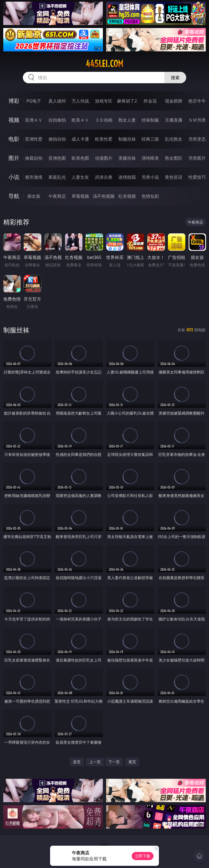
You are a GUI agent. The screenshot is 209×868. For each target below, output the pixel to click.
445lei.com (104, 64)
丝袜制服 (150, 120)
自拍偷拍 (57, 120)
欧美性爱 (104, 139)
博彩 (14, 101)
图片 (14, 158)
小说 (14, 177)
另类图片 (197, 158)
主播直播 (174, 120)
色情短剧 (150, 196)
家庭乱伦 (57, 177)
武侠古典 (104, 177)
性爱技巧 (197, 177)
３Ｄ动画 (104, 120)
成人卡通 (80, 139)
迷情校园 (127, 177)
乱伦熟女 (174, 139)
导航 (14, 196)
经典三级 (150, 139)
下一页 (114, 762)
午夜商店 (57, 196)
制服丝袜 (127, 139)
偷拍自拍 (57, 139)
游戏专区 (104, 101)
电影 (14, 139)
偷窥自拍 (34, 158)
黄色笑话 (174, 177)
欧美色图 (80, 158)
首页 (77, 762)
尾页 (132, 762)
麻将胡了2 (127, 101)
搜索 (175, 78)
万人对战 (80, 101)
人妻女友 (80, 177)
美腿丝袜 (127, 158)
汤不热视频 (104, 196)
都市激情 (34, 177)
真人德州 (57, 101)
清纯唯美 (150, 158)
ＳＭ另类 (197, 120)
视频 (14, 120)
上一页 (95, 762)
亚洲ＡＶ (34, 120)
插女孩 (34, 196)
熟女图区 (174, 158)
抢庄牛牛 (197, 101)
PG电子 (34, 101)
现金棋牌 (174, 101)
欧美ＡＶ (80, 120)
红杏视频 (127, 196)
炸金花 (150, 101)
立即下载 (143, 856)
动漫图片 (104, 158)
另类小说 (150, 177)
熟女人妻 (127, 120)
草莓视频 (80, 196)
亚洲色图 (57, 158)
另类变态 (197, 139)
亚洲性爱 (34, 139)
